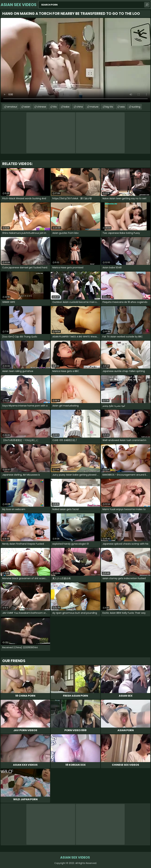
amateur (12, 107)
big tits (109, 107)
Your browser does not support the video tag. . (75, 60)
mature (94, 107)
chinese (42, 107)
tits (55, 107)
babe (67, 107)
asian (27, 107)
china (80, 107)
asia (122, 107)
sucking (136, 107)
